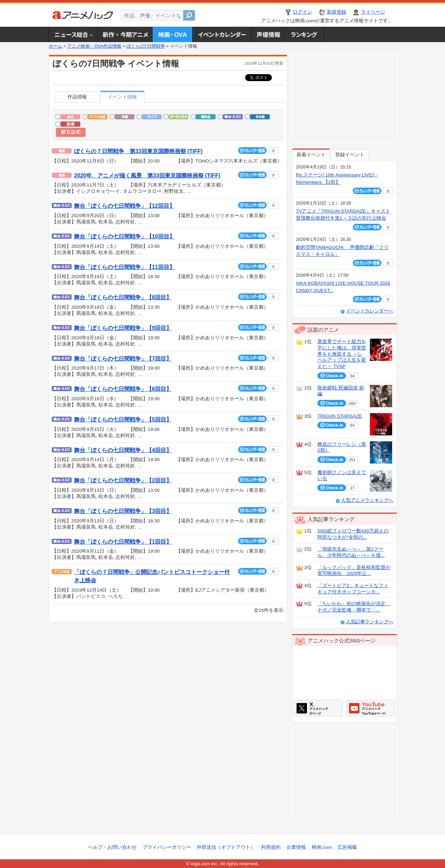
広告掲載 (347, 847)
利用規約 (271, 847)
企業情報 (296, 847)
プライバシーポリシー (167, 847)
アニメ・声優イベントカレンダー (222, 34)
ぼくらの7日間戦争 (146, 46)
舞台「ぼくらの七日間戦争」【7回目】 (123, 359)
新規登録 (337, 12)
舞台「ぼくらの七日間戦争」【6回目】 (123, 389)
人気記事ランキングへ (370, 622)
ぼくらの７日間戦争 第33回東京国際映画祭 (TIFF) (138, 151)
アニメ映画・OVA (172, 34)
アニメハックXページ (318, 708)
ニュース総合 (73, 34)
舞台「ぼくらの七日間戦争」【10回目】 (124, 236)
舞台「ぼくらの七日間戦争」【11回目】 (124, 267)
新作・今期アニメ (125, 34)
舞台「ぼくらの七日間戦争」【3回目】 (123, 511)
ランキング (305, 34)
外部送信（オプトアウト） (226, 847)
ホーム (55, 46)
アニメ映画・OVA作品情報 (94, 46)
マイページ (373, 12)
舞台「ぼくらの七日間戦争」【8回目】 (123, 297)
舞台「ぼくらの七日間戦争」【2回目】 (123, 480)
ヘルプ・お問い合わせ (112, 847)
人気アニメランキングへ (367, 500)
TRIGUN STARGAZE (340, 416)
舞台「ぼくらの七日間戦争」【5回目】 (123, 420)
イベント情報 (122, 97)
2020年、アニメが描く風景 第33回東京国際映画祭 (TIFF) (147, 176)
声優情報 (268, 34)
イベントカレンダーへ (370, 311)
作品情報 (77, 97)
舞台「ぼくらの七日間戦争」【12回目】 (124, 206)
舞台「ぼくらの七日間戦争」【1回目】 (123, 542)
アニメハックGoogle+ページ (371, 708)
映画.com (322, 847)
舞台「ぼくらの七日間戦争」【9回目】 (123, 328)
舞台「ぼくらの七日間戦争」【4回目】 (123, 450)
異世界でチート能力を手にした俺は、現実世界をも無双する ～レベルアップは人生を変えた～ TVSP (342, 354)
